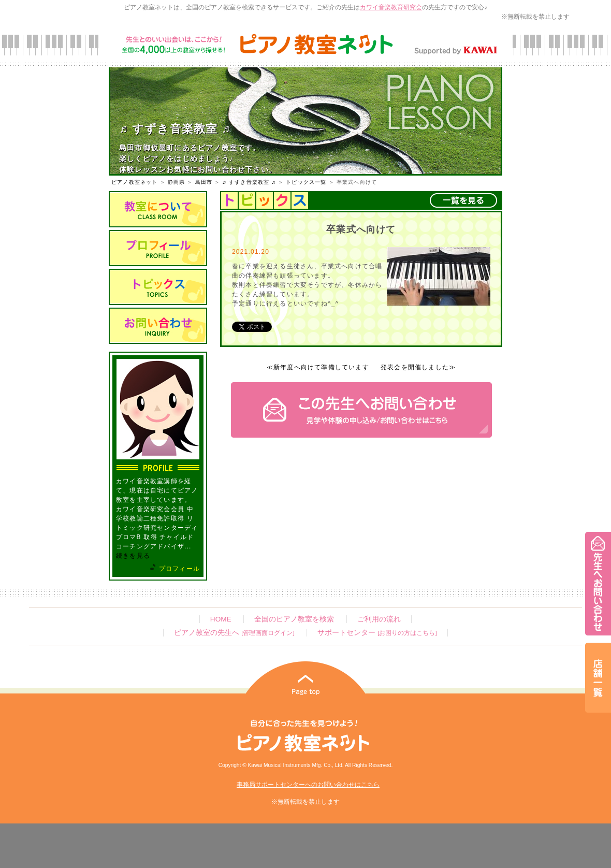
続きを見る (133, 556)
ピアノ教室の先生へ (234, 633)
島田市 (204, 182)
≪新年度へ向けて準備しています (318, 367)
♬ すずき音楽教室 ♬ (249, 182)
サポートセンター (377, 633)
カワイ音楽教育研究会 (391, 7)
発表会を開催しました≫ (418, 367)
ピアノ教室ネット (135, 182)
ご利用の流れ (379, 619)
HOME (221, 619)
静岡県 (177, 182)
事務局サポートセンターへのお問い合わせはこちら (308, 785)
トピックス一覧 (306, 182)
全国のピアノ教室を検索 (294, 619)
